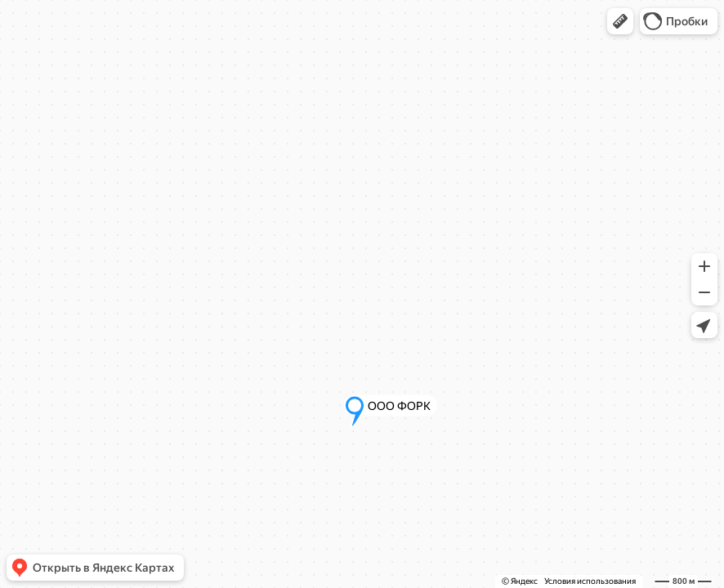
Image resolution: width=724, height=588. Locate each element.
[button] (620, 21)
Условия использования (590, 581)
